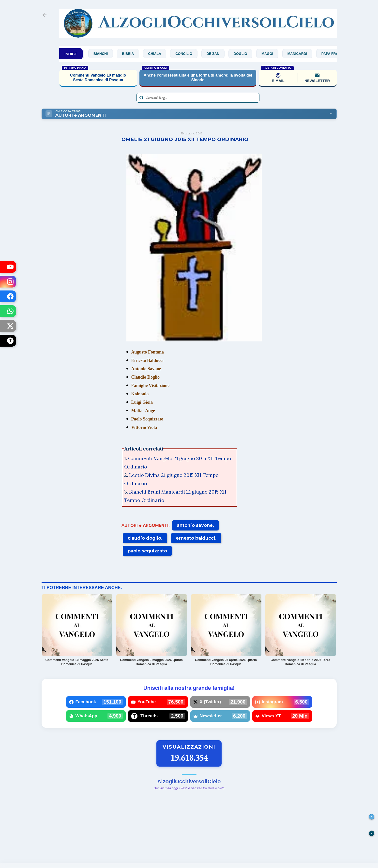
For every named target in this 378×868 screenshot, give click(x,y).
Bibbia (131, 54)
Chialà (158, 54)
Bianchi (104, 54)
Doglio (244, 54)
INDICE (71, 54)
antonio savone (195, 525)
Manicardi (301, 54)
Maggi (271, 54)
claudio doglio (144, 538)
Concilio (187, 54)
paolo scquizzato (147, 551)
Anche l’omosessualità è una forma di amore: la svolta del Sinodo (198, 78)
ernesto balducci (196, 538)
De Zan (216, 54)
